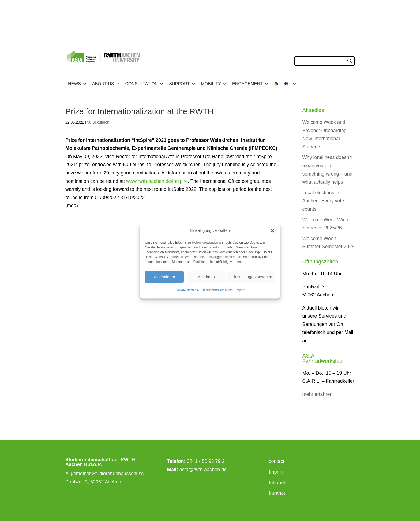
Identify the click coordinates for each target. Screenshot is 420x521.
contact (277, 461)
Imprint (240, 290)
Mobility (214, 84)
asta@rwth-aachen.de (203, 470)
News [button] (77, 84)
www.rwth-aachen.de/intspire (157, 181)
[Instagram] (276, 84)
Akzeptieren (164, 277)
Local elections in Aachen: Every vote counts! (323, 201)
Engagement (250, 84)
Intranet (277, 483)
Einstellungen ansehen (252, 277)
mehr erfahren (318, 394)
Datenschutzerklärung (217, 290)
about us (106, 84)
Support (182, 84)
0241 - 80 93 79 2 (206, 461)
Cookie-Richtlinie (187, 290)
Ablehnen (206, 277)
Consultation (145, 84)
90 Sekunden (98, 122)
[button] (272, 231)
